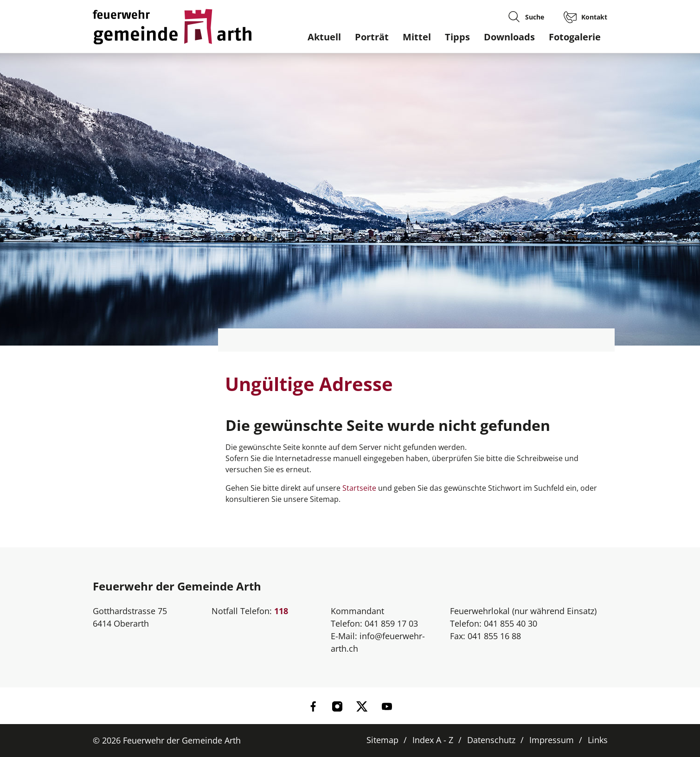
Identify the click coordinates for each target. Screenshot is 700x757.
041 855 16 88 (494, 636)
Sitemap (382, 740)
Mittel (417, 37)
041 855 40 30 (511, 623)
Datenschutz (491, 740)
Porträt (372, 37)
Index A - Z (433, 740)
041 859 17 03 (391, 623)
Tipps (457, 37)
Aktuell (324, 37)
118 (281, 611)
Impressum (552, 740)
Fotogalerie (575, 37)
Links (598, 740)
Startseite (359, 488)
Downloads (509, 37)
